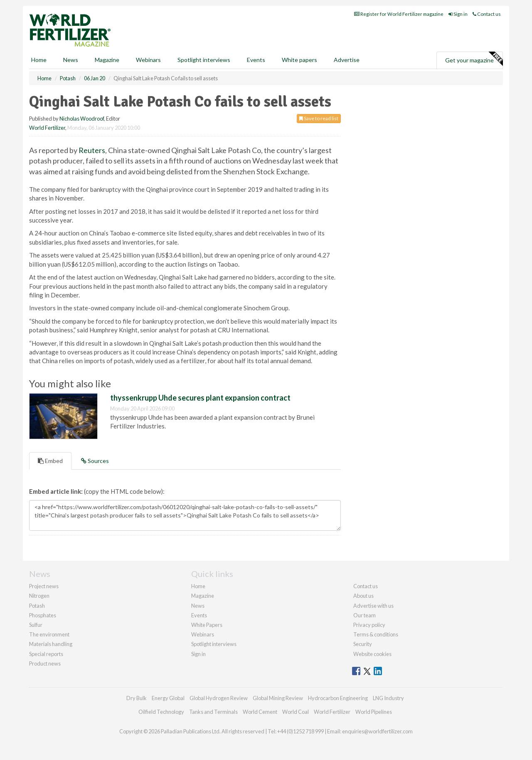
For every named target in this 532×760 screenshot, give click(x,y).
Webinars (148, 60)
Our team (365, 615)
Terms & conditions (376, 634)
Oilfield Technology (161, 712)
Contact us (487, 14)
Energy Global (168, 698)
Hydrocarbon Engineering (338, 698)
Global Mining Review (278, 698)
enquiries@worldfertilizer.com (377, 731)
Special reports (46, 654)
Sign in (458, 14)
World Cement (260, 712)
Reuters (92, 150)
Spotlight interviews (204, 60)
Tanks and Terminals (213, 712)
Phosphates (43, 615)
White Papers (207, 625)
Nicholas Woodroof (82, 119)
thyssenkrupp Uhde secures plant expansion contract (200, 398)
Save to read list (319, 118)
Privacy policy (369, 625)
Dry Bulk (137, 698)
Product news (45, 663)
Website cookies (372, 654)
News (198, 606)
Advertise (347, 60)
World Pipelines (374, 712)
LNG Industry (388, 698)
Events (256, 60)
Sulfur (36, 625)
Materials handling (51, 644)
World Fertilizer (47, 128)
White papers (299, 60)
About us (363, 596)
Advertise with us (373, 606)
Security (363, 644)
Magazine (107, 60)
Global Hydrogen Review (219, 698)
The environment (49, 634)
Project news (44, 586)
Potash (37, 606)
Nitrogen (39, 596)
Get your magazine (474, 59)
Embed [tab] (50, 461)
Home (39, 60)
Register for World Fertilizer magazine (399, 14)
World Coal (296, 712)
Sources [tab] (95, 461)
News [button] (71, 60)
